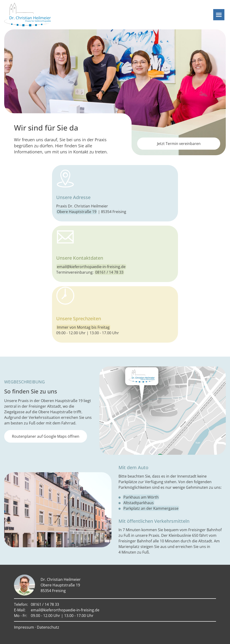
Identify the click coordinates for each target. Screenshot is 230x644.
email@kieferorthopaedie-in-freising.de (91, 267)
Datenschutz (48, 627)
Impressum (24, 627)
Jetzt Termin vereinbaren (179, 144)
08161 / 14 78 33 (109, 272)
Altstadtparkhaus (139, 503)
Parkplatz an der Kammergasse (151, 508)
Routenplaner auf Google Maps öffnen (46, 436)
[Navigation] (219, 15)
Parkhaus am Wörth (141, 497)
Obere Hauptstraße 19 (77, 212)
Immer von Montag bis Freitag (83, 327)
